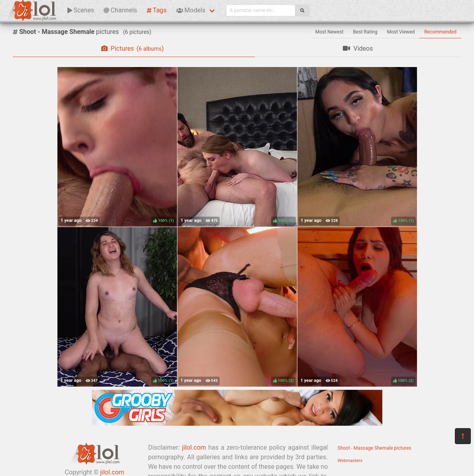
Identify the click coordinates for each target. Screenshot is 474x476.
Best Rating (365, 32)
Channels (120, 10)
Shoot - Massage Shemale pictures (375, 448)
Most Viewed (401, 32)
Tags (157, 10)
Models (191, 10)
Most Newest (329, 32)
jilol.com (194, 447)
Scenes (81, 10)
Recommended (440, 32)
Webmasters (350, 461)
